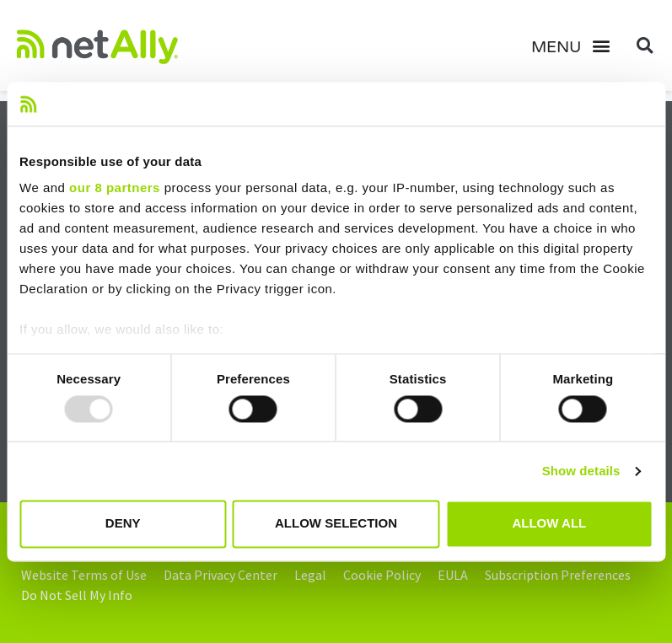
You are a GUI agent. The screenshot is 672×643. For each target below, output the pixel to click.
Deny (123, 524)
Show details (581, 471)
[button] (577, 46)
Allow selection (336, 524)
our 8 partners (115, 188)
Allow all (549, 524)
